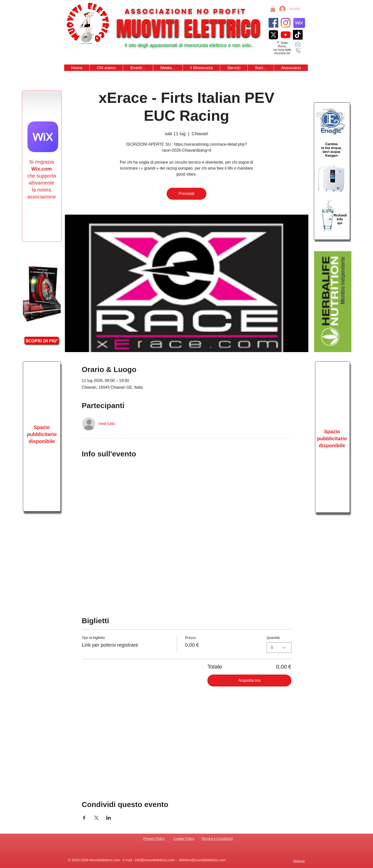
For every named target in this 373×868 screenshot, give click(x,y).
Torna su (299, 861)
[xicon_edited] (273, 35)
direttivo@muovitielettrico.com (202, 860)
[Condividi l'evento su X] (96, 818)
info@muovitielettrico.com (155, 860)
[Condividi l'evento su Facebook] (84, 818)
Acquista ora (249, 680)
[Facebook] (273, 23)
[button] (138, 68)
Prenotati (186, 194)
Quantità (273, 638)
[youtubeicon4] (286, 35)
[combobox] (279, 648)
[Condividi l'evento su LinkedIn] (109, 818)
